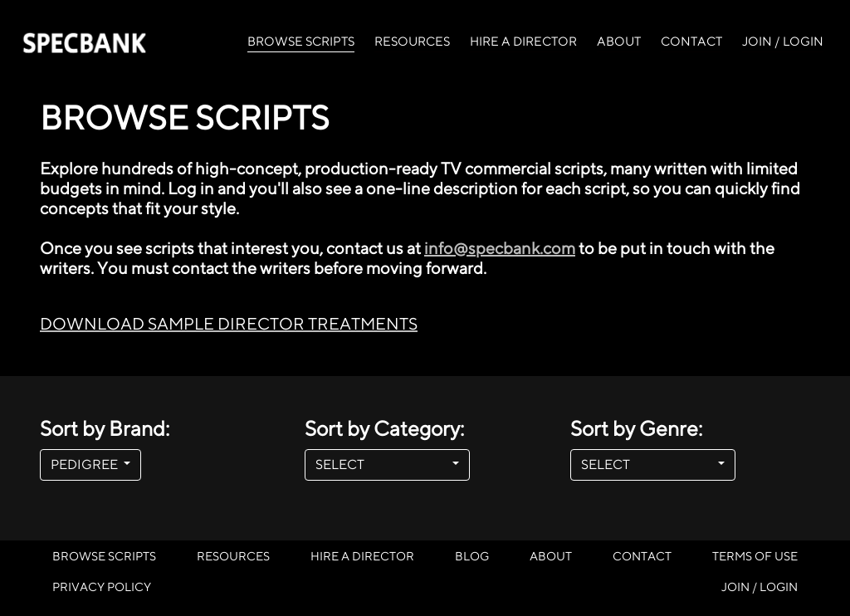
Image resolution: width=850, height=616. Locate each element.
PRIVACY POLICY (102, 587)
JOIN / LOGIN (783, 41)
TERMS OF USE (755, 556)
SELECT (382, 464)
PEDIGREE (85, 464)
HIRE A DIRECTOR (523, 41)
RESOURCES (412, 41)
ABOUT (619, 41)
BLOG (472, 556)
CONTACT (691, 41)
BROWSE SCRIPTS (301, 40)
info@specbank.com (500, 248)
